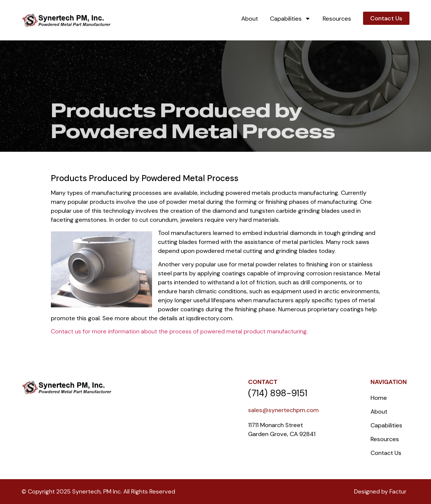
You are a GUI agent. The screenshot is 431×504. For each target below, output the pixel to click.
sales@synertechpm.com (283, 410)
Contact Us (386, 453)
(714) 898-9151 (278, 393)
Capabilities (290, 19)
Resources (337, 19)
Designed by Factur (380, 491)
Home (379, 398)
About (250, 19)
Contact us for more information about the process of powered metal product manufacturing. (179, 331)
